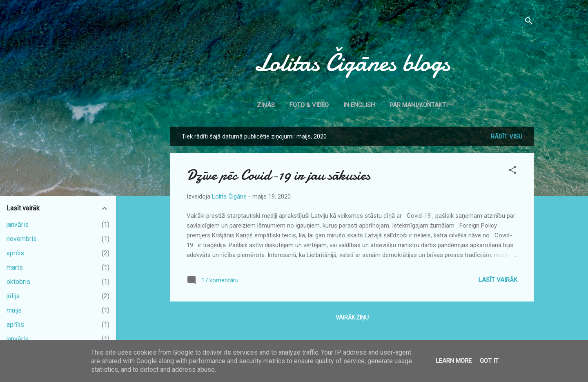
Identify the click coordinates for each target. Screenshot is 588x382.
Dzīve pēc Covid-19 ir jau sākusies (278, 175)
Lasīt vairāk (498, 280)
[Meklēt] (529, 22)
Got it (489, 361)
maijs (14, 310)
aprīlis (15, 253)
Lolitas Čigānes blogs (352, 63)
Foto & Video (309, 105)
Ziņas (266, 105)
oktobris (18, 282)
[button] (512, 171)
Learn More (454, 361)
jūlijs (13, 296)
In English (359, 105)
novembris (22, 239)
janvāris (18, 225)
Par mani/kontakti (419, 105)
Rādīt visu (507, 136)
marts (15, 267)
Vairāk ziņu (352, 317)
